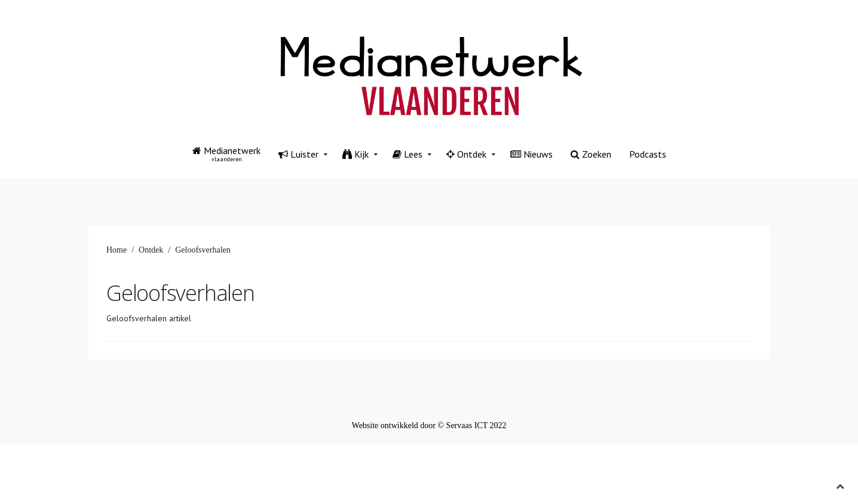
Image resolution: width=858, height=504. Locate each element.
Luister (298, 154)
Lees (407, 154)
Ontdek (466, 154)
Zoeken (591, 154)
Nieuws (531, 154)
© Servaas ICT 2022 (472, 425)
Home (117, 250)
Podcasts (648, 154)
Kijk (356, 154)
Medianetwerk (226, 154)
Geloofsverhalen (180, 293)
